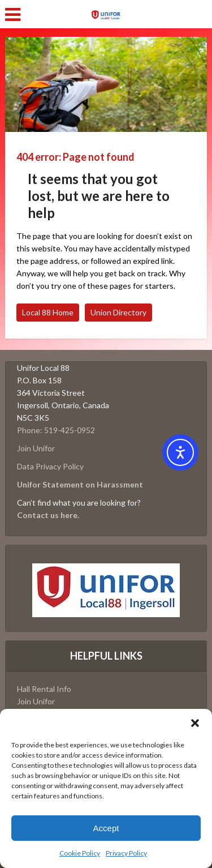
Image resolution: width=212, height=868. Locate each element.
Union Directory (118, 312)
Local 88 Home (48, 312)
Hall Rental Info (44, 689)
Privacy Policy (126, 853)
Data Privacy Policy (50, 466)
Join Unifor (36, 448)
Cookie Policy (80, 853)
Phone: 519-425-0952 (56, 430)
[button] (195, 723)
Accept (106, 828)
